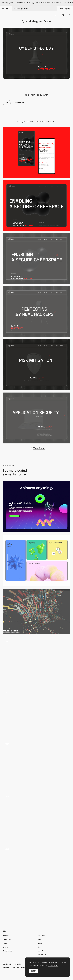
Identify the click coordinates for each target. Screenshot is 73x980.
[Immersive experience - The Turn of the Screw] (36, 765)
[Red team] (36, 312)
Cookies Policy (8, 964)
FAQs (39, 947)
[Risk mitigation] (36, 365)
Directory (6, 947)
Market (40, 943)
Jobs (39, 939)
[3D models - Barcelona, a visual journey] (36, 817)
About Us (41, 951)
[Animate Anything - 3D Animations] (36, 506)
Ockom (47, 21)
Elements (6, 943)
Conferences (7, 951)
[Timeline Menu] (36, 713)
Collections (7, 939)
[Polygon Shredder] (36, 612)
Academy (41, 936)
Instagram (15, 967)
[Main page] (36, 259)
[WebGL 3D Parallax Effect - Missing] (36, 662)
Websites (6, 936)
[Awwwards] (8, 9)
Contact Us (42, 955)
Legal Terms (19, 964)
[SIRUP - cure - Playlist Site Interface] (36, 869)
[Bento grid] (36, 560)
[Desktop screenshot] (36, 205)
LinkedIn (24, 967)
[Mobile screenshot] (36, 152)
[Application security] (36, 418)
